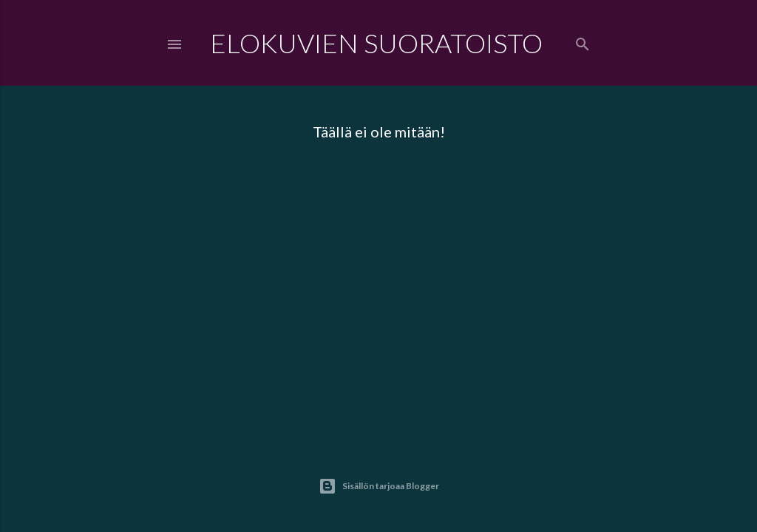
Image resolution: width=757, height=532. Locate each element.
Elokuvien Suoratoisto (376, 43)
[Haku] (583, 41)
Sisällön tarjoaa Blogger (379, 486)
